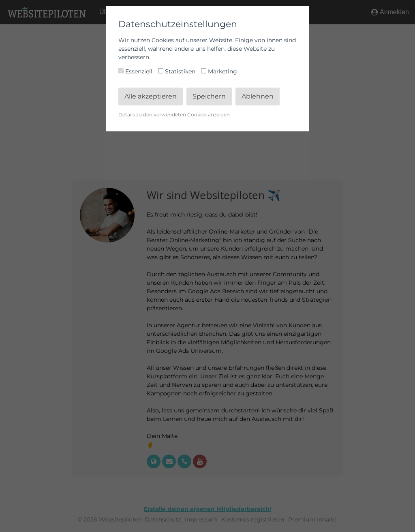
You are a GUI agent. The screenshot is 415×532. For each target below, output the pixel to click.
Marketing (219, 71)
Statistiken (178, 71)
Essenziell (136, 71)
